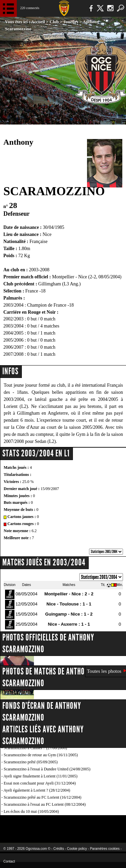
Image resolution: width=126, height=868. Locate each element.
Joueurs (71, 22)
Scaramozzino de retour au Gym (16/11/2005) (41, 755)
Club (54, 22)
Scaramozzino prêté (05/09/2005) (31, 762)
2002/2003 (13, 319)
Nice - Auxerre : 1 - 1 (69, 624)
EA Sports (27, 825)
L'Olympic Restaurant (63, 825)
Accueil (38, 22)
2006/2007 (13, 347)
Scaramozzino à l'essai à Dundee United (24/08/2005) (47, 769)
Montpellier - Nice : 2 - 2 (69, 594)
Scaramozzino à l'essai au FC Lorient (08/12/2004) (45, 804)
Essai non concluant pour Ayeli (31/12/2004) (40, 783)
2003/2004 (13, 326)
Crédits (59, 849)
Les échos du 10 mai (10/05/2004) (31, 811)
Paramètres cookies (105, 849)
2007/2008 (13, 354)
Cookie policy (77, 849)
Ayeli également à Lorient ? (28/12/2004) (37, 790)
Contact (9, 861)
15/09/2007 (50, 489)
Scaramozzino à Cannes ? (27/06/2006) (35, 748)
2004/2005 (13, 333)
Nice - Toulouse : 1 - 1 (69, 604)
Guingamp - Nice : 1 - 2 (69, 614)
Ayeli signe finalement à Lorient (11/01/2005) (40, 776)
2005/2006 (13, 340)
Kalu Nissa (105, 825)
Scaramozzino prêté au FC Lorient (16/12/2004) (43, 797)
